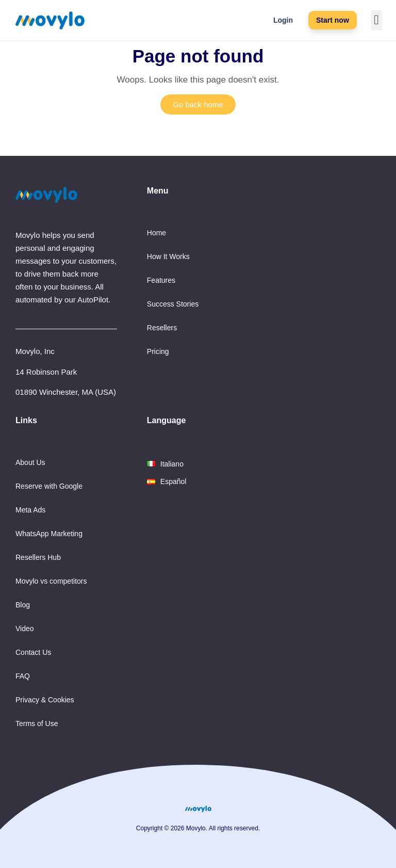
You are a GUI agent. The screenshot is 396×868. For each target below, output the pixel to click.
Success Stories (173, 304)
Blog (23, 605)
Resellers (162, 328)
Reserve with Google (49, 486)
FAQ (23, 676)
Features (161, 280)
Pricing (158, 351)
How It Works (168, 256)
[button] (377, 20)
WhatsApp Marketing (49, 534)
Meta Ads (30, 510)
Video (25, 629)
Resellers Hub (38, 557)
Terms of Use (37, 724)
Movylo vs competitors (51, 581)
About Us (30, 462)
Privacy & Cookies (45, 700)
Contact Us (33, 652)
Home (156, 233)
